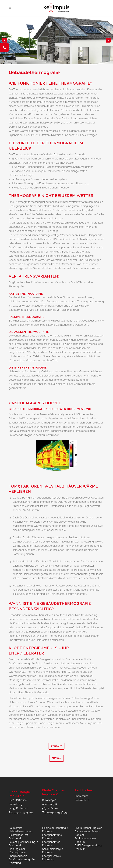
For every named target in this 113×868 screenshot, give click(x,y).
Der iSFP (80, 849)
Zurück (56, 758)
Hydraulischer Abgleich (88, 828)
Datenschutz (82, 800)
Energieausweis (18, 856)
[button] (5, 40)
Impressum (81, 796)
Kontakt (56, 746)
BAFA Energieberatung (88, 845)
